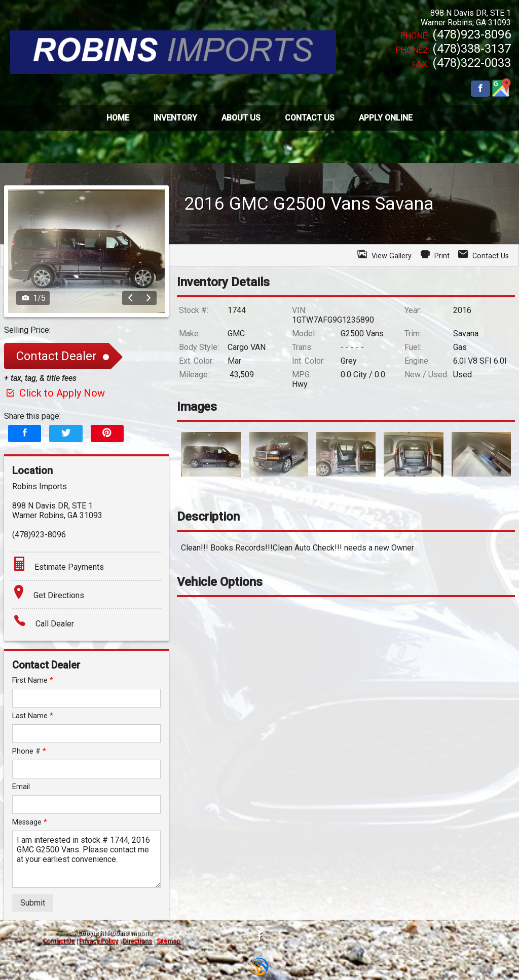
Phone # (29, 751)
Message (30, 822)
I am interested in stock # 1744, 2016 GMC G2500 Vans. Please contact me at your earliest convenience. (86, 859)
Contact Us (59, 941)
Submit (33, 903)
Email (21, 787)
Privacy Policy (99, 941)
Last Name (33, 716)
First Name (33, 680)
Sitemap (169, 941)
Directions (137, 941)
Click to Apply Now (54, 393)
